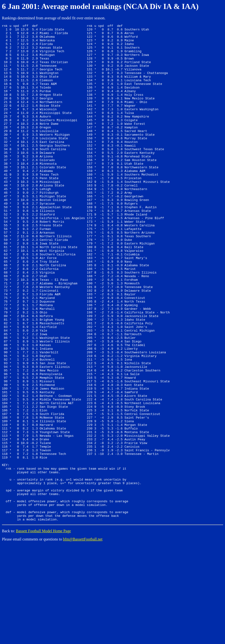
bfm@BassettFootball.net (83, 638)
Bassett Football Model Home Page (44, 630)
